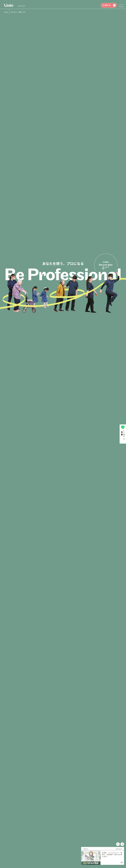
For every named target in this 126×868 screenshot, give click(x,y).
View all (52, 500)
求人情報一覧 (109, 5)
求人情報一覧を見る (64, 451)
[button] (118, 47)
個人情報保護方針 (9, 855)
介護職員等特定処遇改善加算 (30, 855)
